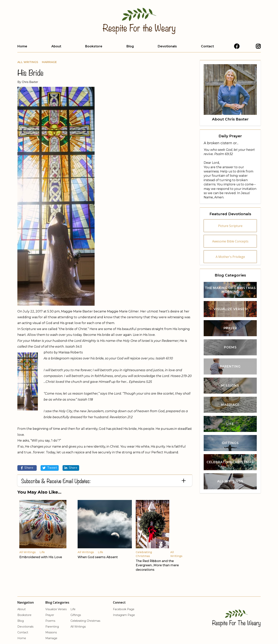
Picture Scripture (230, 226)
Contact (207, 46)
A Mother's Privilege (230, 257)
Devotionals (167, 46)
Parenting (52, 627)
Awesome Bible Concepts (230, 241)
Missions (51, 632)
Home (22, 46)
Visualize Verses (56, 609)
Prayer (50, 615)
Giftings (76, 615)
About (56, 46)
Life (73, 609)
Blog (130, 46)
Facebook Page (124, 609)
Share (27, 468)
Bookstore (94, 46)
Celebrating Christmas (85, 621)
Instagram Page (124, 615)
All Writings (28, 62)
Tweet (50, 468)
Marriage (49, 62)
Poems (50, 621)
